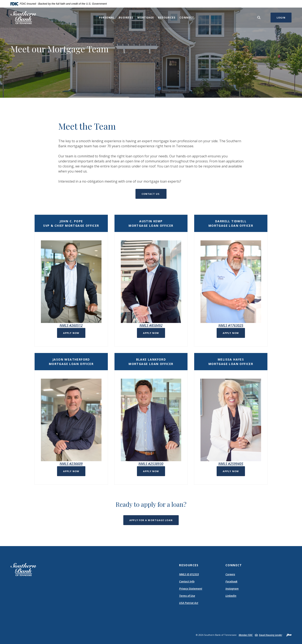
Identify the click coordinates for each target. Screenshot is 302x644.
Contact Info (187, 581)
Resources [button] (167, 18)
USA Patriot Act (189, 603)
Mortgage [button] (146, 18)
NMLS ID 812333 (189, 574)
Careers (230, 574)
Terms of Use (187, 596)
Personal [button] (107, 18)
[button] (71, 330)
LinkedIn (231, 596)
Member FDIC (246, 635)
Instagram (232, 589)
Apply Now (71, 333)
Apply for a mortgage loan (151, 520)
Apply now (231, 333)
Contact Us (151, 194)
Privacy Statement (191, 589)
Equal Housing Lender (271, 635)
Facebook (231, 581)
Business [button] (126, 18)
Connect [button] (187, 18)
